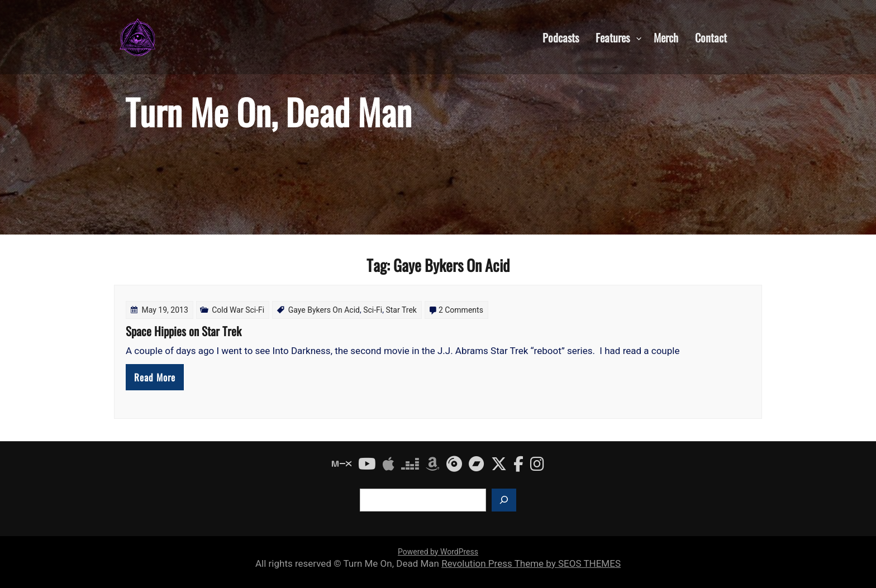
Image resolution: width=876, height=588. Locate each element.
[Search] (504, 500)
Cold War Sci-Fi (238, 310)
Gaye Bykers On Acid (324, 310)
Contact (711, 37)
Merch (666, 37)
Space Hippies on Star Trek (184, 331)
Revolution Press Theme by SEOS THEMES (531, 563)
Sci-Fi (373, 310)
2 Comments (461, 310)
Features (613, 37)
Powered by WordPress (438, 552)
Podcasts (561, 37)
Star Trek (401, 310)
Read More (155, 377)
